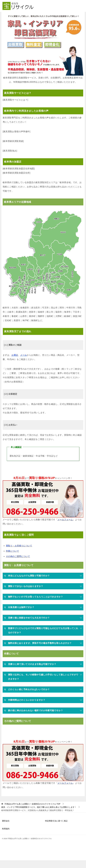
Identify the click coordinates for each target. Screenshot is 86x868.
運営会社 (6, 829)
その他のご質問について (18, 564)
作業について (12, 559)
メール (23, 363)
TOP (32, 812)
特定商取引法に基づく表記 (56, 829)
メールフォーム (65, 527)
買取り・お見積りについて (19, 553)
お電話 (15, 363)
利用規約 (6, 836)
